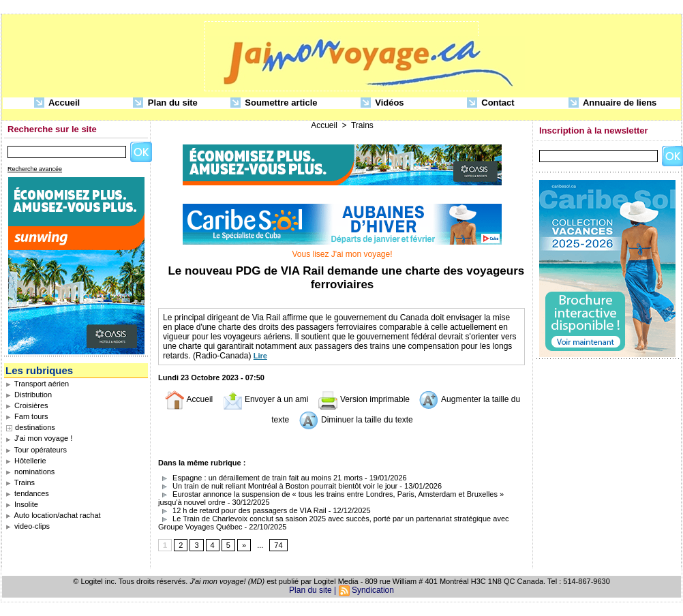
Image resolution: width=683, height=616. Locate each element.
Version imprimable (364, 399)
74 (278, 545)
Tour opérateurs (36, 450)
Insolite (22, 504)
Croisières (27, 405)
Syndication (373, 590)
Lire (260, 356)
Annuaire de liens (613, 103)
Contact (491, 103)
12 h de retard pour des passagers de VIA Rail (242, 510)
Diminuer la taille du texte (356, 420)
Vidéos (382, 103)
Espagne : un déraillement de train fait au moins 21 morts (260, 478)
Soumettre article (274, 103)
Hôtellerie (26, 461)
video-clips (28, 526)
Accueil (57, 103)
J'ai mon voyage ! (39, 438)
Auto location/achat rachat (53, 515)
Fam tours (27, 416)
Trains (20, 482)
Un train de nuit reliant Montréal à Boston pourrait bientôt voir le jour (278, 486)
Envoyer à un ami (265, 399)
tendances (27, 493)
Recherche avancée (35, 169)
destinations (35, 427)
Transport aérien (37, 384)
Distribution (29, 395)
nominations (30, 472)
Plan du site (165, 103)
